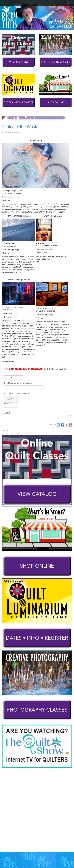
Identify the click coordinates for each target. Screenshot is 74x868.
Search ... (2, 429)
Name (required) (10, 377)
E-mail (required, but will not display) (18, 383)
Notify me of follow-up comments (16, 393)
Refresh (8, 404)
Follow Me (53, 425)
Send (7, 412)
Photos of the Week (19, 127)
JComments (70, 415)
